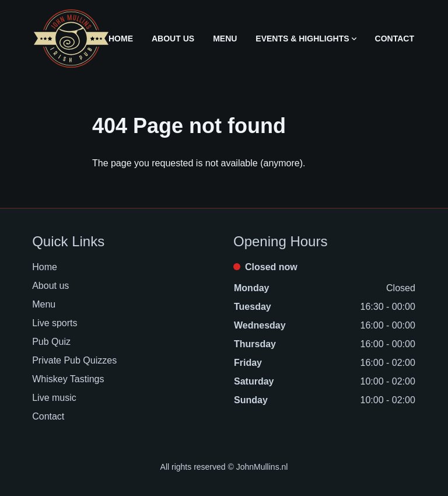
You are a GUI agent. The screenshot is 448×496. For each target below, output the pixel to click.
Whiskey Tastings (68, 379)
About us (173, 39)
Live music (54, 398)
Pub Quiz (51, 342)
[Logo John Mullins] (71, 39)
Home (121, 39)
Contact (395, 39)
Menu (225, 39)
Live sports (55, 323)
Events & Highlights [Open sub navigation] (306, 39)
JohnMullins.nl (262, 467)
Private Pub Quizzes (74, 360)
